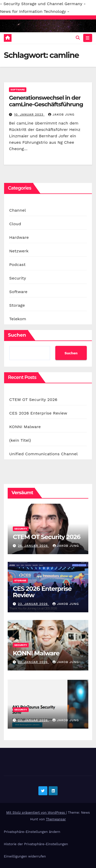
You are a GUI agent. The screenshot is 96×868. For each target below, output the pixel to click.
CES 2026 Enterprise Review (38, 413)
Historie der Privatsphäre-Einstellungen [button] (36, 844)
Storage (17, 305)
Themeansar (56, 819)
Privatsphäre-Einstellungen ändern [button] (32, 832)
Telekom (18, 319)
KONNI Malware (25, 427)
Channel (18, 210)
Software (18, 90)
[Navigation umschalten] (88, 38)
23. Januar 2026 (34, 604)
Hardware (19, 237)
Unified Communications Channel (44, 454)
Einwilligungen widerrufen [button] (25, 856)
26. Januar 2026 (34, 546)
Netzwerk (19, 251)
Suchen (17, 335)
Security (18, 278)
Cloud (15, 224)
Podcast (17, 265)
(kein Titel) (20, 440)
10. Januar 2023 (29, 115)
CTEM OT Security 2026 (33, 400)
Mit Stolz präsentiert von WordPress (36, 813)
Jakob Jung (61, 115)
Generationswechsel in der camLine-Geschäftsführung (46, 101)
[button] (78, 38)
